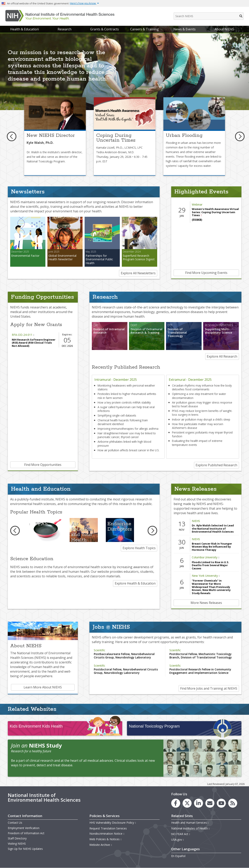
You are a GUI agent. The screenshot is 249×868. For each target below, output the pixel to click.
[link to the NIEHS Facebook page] (176, 803)
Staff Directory (17, 838)
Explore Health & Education (135, 583)
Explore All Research (222, 356)
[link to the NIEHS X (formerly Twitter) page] (187, 803)
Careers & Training (144, 29)
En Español (178, 856)
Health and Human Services (190, 823)
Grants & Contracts (104, 29)
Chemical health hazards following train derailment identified (123, 422)
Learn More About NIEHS (43, 687)
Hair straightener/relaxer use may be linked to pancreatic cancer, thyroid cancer (127, 435)
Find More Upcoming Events (206, 273)
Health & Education (24, 29)
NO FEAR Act (181, 834)
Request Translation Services (108, 828)
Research (64, 29)
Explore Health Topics (139, 548)
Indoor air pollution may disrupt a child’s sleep (201, 419)
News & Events (184, 29)
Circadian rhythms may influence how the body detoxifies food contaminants (202, 387)
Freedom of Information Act (26, 833)
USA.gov (178, 840)
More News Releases (206, 603)
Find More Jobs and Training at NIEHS (209, 688)
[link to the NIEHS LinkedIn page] (198, 803)
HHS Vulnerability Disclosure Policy (113, 823)
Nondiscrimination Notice (107, 834)
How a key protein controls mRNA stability (124, 402)
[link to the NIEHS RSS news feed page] (233, 803)
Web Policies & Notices (106, 839)
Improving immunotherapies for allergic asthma (128, 429)
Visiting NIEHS (17, 844)
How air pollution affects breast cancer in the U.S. (128, 450)
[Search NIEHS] (209, 16)
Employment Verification (24, 828)
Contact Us (15, 823)
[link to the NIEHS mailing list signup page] (210, 803)
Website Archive (101, 845)
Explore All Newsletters (138, 273)
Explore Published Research (216, 465)
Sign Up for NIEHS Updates (25, 849)
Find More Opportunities (43, 465)
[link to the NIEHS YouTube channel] (221, 803)
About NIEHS (224, 29)
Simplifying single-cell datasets (117, 415)
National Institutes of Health (191, 828)
